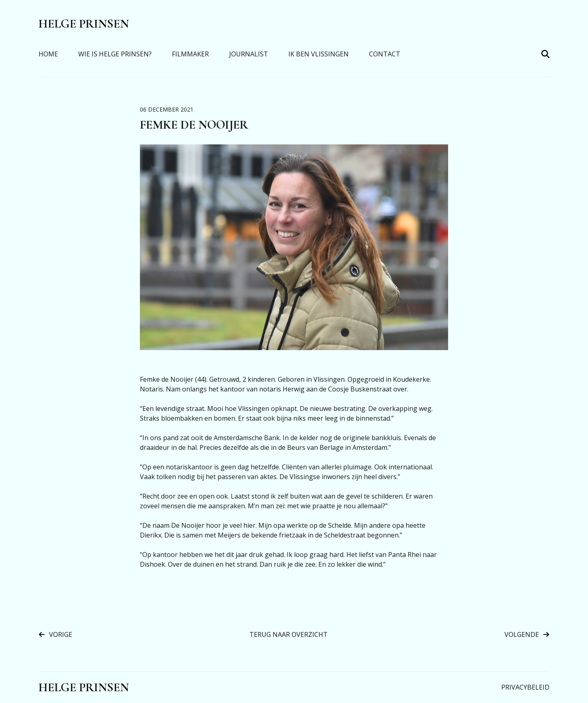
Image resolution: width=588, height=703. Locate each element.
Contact (385, 54)
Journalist (249, 54)
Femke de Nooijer (194, 125)
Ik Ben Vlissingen (319, 54)
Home (48, 54)
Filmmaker (190, 54)
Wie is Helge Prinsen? (115, 54)
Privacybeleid (525, 687)
